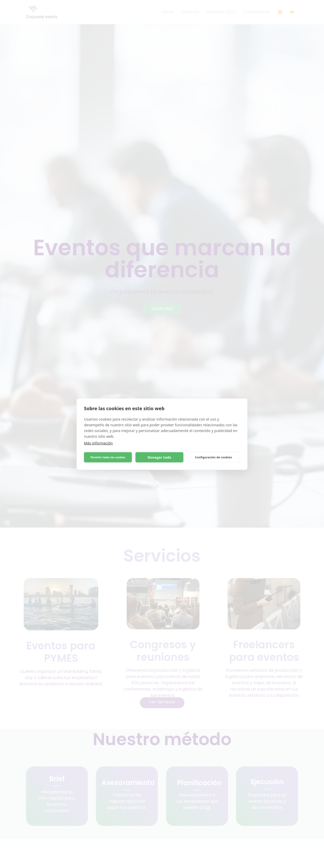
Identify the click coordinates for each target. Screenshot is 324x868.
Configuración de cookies (214, 457)
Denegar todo (159, 457)
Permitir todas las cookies (108, 457)
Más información (98, 443)
